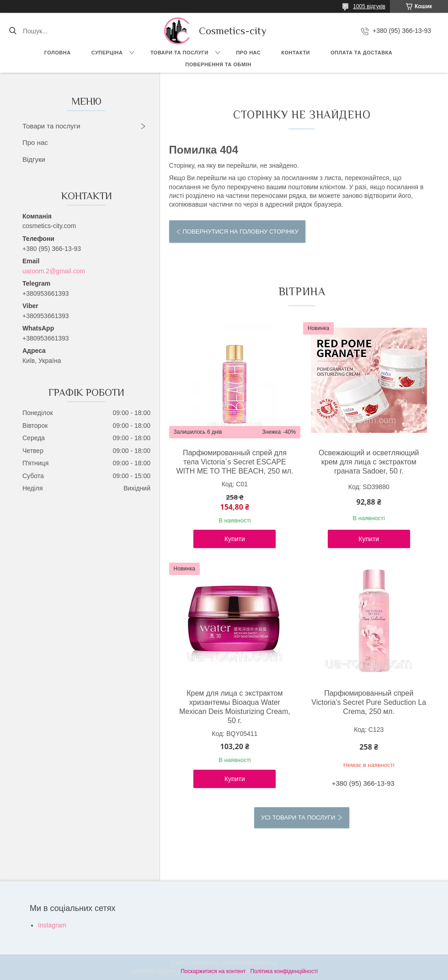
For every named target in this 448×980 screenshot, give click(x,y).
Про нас (248, 53)
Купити (235, 539)
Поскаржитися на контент (213, 971)
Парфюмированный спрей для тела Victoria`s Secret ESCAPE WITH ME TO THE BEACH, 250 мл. (235, 462)
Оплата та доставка (361, 53)
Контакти (296, 53)
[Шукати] (13, 31)
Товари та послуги (179, 53)
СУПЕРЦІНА (107, 53)
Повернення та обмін (218, 64)
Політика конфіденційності (284, 971)
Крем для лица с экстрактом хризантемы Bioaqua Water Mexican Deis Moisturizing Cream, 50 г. (235, 707)
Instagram (52, 925)
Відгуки (34, 159)
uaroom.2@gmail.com (54, 271)
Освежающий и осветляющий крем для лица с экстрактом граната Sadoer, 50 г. (369, 462)
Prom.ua (267, 963)
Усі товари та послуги (298, 818)
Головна (58, 53)
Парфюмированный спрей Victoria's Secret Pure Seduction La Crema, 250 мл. (369, 702)
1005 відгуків (369, 6)
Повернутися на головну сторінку (241, 232)
